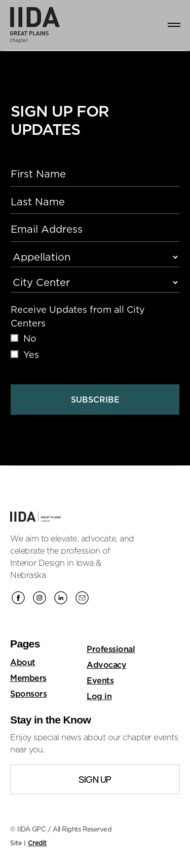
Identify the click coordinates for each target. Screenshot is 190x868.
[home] (31, 25)
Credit (37, 843)
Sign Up (95, 779)
